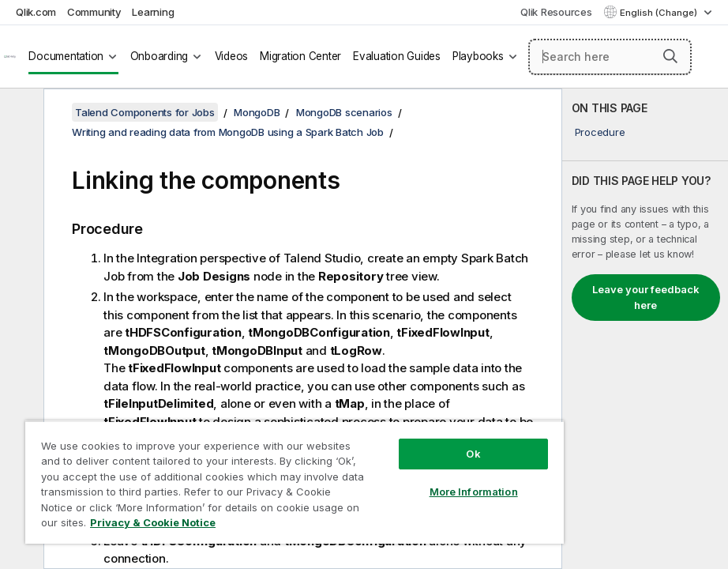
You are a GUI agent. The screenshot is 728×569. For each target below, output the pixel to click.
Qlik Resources (556, 12)
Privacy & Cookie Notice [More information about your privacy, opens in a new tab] (153, 522)
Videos (232, 56)
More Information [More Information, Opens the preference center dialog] (474, 492)
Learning (153, 12)
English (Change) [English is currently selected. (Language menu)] (660, 13)
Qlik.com (36, 12)
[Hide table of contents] (20, 113)
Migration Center (300, 56)
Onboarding (159, 56)
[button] (670, 56)
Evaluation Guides (397, 56)
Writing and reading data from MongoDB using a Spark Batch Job (228, 132)
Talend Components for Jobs (145, 112)
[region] (295, 482)
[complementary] (645, 329)
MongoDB (257, 112)
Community (94, 12)
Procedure (600, 132)
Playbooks (478, 56)
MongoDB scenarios (344, 112)
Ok (473, 454)
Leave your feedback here (646, 297)
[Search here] (610, 57)
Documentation (66, 56)
